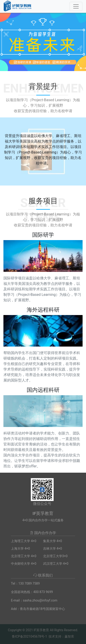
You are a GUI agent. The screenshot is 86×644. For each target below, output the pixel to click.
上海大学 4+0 (20, 549)
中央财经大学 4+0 (24, 564)
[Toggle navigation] (76, 6)
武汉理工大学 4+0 (56, 564)
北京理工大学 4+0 (24, 556)
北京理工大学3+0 (55, 556)
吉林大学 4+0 (53, 549)
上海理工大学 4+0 (24, 541)
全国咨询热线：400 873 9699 (32, 592)
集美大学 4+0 (53, 541)
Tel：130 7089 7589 (25, 583)
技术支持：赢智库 (61, 636)
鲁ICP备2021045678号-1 (29, 636)
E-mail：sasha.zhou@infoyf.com (34, 600)
